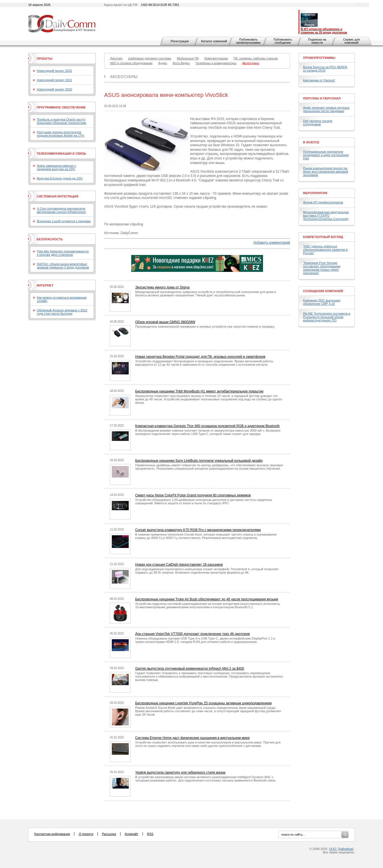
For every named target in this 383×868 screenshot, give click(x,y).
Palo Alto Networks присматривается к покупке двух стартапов (63, 253)
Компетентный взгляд (323, 237)
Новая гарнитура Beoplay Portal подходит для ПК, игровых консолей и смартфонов (200, 357)
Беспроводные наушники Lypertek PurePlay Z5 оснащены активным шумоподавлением (203, 703)
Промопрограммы (319, 58)
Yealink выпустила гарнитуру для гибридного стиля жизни (180, 772)
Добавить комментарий (272, 243)
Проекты (44, 59)
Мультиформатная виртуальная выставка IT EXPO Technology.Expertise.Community (326, 216)
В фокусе (311, 142)
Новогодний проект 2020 (54, 89)
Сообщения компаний (323, 291)
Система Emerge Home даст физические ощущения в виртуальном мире (192, 738)
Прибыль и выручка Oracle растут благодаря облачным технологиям (62, 121)
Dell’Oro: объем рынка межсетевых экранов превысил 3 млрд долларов (63, 266)
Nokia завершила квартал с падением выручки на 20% (56, 167)
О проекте (86, 834)
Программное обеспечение (61, 107)
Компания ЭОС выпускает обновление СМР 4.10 (322, 302)
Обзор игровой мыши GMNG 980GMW (165, 322)
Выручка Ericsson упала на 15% (60, 178)
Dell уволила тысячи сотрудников (318, 123)
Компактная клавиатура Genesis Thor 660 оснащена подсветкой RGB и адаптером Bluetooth (207, 426)
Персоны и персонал (322, 98)
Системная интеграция (57, 196)
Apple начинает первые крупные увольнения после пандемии (326, 109)
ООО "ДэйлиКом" (342, 849)
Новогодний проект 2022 (54, 71)
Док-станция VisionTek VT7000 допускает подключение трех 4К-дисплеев (192, 634)
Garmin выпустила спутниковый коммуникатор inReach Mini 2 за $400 (190, 669)
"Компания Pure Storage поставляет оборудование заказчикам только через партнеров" (322, 268)
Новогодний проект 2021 (54, 80)
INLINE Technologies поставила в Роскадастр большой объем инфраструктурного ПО (327, 317)
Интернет (45, 285)
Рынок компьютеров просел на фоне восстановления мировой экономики (326, 172)
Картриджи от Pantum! (319, 80)
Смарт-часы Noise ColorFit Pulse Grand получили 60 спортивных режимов (193, 495)
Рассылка (109, 834)
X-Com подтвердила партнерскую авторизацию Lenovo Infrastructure (61, 210)
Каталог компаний (214, 41)
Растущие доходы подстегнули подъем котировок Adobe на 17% (61, 134)
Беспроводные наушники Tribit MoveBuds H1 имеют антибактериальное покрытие (199, 391)
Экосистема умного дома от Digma (162, 287)
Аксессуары (124, 77)
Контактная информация (52, 834)
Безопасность (50, 239)
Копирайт (132, 834)
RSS (150, 834)
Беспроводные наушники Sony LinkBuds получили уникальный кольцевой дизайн (199, 461)
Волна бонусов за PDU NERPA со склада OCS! (325, 69)
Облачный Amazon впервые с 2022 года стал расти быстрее (62, 312)
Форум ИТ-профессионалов (323, 202)
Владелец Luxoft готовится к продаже (64, 221)
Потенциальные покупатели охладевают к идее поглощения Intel (326, 155)
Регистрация (180, 41)
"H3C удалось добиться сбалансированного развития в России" (325, 250)
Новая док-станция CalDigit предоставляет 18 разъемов (179, 565)
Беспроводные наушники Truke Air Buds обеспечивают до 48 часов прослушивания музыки (207, 599)
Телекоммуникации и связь (61, 154)
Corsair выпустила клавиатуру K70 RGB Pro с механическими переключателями (198, 530)
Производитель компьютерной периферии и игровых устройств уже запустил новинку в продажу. (205, 327)
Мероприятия (315, 193)
